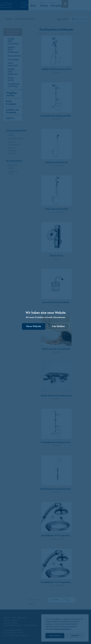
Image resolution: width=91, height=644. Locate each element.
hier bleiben (59, 326)
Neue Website (34, 326)
